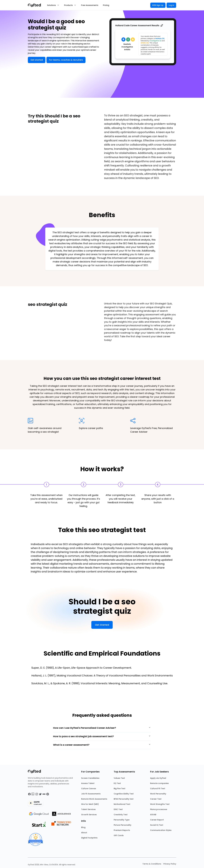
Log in (171, 5)
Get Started (102, 625)
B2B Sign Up (158, 5)
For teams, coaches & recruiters (66, 60)
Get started (37, 60)
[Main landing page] (36, 5)
